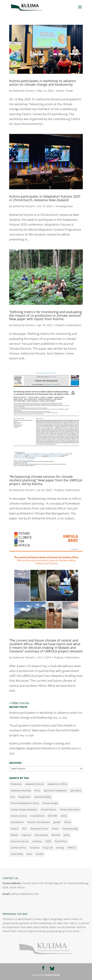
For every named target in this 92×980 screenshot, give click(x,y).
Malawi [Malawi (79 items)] (14, 835)
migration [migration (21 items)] (26, 835)
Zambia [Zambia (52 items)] (40, 854)
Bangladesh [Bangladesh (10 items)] (25, 797)
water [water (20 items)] (29, 854)
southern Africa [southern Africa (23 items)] (18, 848)
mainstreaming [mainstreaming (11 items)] (70, 829)
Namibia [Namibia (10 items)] (56, 835)
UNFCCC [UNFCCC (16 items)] (72, 848)
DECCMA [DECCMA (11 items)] (53, 816)
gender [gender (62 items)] (57, 822)
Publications (74, 325)
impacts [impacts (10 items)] (15, 829)
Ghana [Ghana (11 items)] (68, 822)
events (60, 91)
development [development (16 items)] (17, 822)
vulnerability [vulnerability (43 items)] (17, 854)
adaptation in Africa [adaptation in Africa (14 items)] (57, 784)
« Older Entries (19, 703)
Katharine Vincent (24, 91)
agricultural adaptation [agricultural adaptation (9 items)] (55, 790)
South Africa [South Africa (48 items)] (61, 841)
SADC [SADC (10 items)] (48, 841)
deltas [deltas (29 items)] (64, 816)
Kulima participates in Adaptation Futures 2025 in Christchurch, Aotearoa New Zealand (45, 198)
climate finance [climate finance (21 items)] (49, 809)
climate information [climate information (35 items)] (70, 809)
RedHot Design (53, 975)
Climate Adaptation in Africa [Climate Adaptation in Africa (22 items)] (25, 803)
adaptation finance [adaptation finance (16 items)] (35, 784)
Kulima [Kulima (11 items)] (55, 829)
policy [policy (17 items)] (67, 835)
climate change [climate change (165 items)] (50, 803)
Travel (69, 91)
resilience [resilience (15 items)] (37, 841)
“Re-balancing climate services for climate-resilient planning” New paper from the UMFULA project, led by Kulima (46, 480)
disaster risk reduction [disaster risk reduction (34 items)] (39, 822)
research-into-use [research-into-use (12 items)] (20, 841)
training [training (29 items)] (60, 848)
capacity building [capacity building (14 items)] (42, 797)
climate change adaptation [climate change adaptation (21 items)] (24, 809)
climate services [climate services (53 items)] (19, 816)
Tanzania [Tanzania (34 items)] (34, 848)
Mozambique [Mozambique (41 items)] (41, 835)
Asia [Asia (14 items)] (13, 797)
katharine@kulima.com (25, 894)
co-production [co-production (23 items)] (37, 816)
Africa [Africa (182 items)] (37, 790)
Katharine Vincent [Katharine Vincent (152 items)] (39, 829)
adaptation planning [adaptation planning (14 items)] (21, 790)
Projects (60, 325)
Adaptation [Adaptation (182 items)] (16, 784)
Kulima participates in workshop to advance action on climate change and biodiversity (42, 83)
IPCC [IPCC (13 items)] (25, 829)
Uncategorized (64, 206)
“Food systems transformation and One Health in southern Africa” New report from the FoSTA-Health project (44, 730)
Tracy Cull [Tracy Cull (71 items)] (48, 848)
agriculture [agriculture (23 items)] (76, 790)
